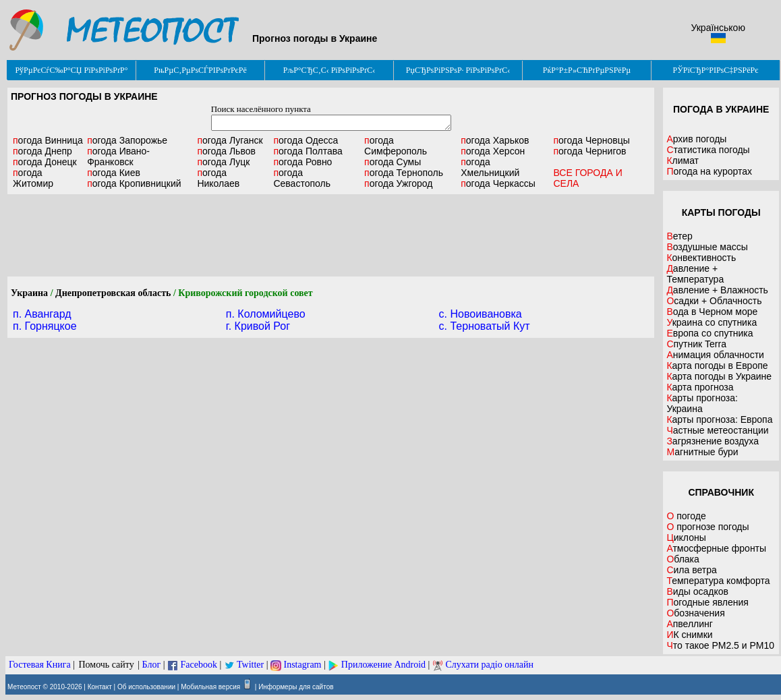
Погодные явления (707, 602)
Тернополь (404, 173)
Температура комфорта (718, 581)
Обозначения (695, 613)
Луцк (223, 162)
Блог (152, 665)
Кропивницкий (134, 183)
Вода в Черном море (712, 312)
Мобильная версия (210, 687)
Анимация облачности (715, 355)
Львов (226, 151)
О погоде (686, 516)
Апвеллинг (690, 624)
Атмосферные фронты (716, 548)
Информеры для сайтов (296, 687)
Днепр (42, 151)
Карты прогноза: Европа (719, 419)
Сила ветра (691, 570)
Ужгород (398, 183)
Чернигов (589, 151)
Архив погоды (696, 139)
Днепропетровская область (113, 293)
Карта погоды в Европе (717, 366)
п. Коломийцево (266, 314)
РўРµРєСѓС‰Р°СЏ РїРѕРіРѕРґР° (71, 70)
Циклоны (686, 537)
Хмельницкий (490, 167)
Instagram (303, 665)
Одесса (306, 140)
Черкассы (498, 183)
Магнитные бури (702, 452)
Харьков (495, 140)
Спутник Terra (696, 344)
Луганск (230, 140)
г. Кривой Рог (258, 326)
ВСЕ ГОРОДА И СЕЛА (587, 178)
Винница (48, 140)
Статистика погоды (708, 150)
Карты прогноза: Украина (702, 403)
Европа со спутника (710, 333)
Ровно (302, 162)
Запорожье (127, 140)
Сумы (393, 162)
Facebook (198, 665)
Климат (683, 161)
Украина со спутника (712, 322)
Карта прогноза (700, 387)
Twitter (250, 665)
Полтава (308, 151)
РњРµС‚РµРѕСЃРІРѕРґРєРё (200, 70)
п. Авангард (42, 314)
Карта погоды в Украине (719, 376)
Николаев (218, 178)
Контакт (100, 687)
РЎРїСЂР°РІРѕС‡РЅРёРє (716, 70)
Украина (29, 293)
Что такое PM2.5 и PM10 (720, 645)
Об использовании (146, 687)
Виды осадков (697, 591)
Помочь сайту (106, 665)
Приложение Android (383, 665)
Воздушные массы (707, 247)
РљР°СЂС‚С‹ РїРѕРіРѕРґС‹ (329, 70)
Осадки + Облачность (714, 301)
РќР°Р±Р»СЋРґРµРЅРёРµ (587, 70)
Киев (114, 173)
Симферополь (396, 146)
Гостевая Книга (40, 665)
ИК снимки (689, 635)
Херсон (493, 151)
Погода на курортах (709, 171)
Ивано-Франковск (118, 156)
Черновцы (591, 140)
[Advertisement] (331, 235)
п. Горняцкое (45, 326)
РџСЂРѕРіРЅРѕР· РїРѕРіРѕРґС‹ (458, 70)
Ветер (679, 236)
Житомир (33, 178)
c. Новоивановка (481, 314)
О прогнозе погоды (707, 527)
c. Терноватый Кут (485, 326)
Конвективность (701, 258)
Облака (683, 559)
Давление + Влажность (717, 290)
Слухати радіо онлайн (489, 665)
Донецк (45, 162)
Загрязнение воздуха (713, 441)
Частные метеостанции (717, 430)
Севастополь (302, 178)
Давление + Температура (695, 274)
